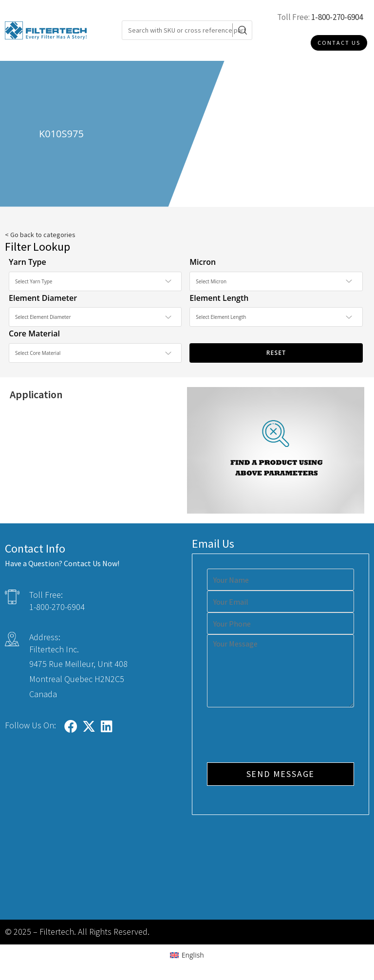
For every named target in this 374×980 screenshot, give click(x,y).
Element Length (219, 298)
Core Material (34, 333)
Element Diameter (43, 298)
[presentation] (281, 736)
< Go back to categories (40, 235)
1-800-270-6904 (337, 17)
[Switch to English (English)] (187, 955)
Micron (203, 262)
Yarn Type (28, 262)
